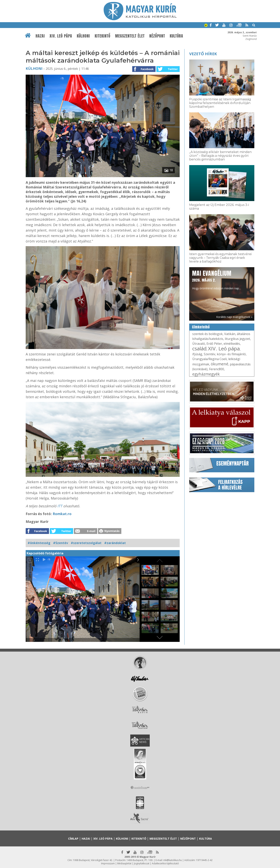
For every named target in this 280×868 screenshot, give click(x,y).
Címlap (73, 839)
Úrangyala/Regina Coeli (210, 359)
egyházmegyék (206, 374)
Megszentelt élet (130, 36)
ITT (60, 506)
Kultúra (176, 36)
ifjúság (197, 354)
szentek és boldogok (207, 334)
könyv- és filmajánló (231, 354)
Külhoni (83, 36)
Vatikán (230, 334)
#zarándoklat (115, 543)
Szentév (210, 354)
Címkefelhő (201, 327)
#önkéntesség (39, 543)
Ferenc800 (217, 369)
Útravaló (199, 344)
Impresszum (108, 863)
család (199, 348)
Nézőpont (157, 36)
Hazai (40, 36)
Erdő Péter (214, 344)
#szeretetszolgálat (86, 543)
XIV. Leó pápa (61, 36)
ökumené (220, 364)
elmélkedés (232, 344)
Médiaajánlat (124, 863)
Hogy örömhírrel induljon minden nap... (216, 280)
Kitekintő (103, 36)
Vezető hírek (203, 54)
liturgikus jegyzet (237, 339)
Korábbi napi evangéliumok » (234, 317)
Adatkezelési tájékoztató (165, 863)
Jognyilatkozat (142, 863)
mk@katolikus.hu (173, 860)
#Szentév (61, 543)
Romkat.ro (62, 514)
